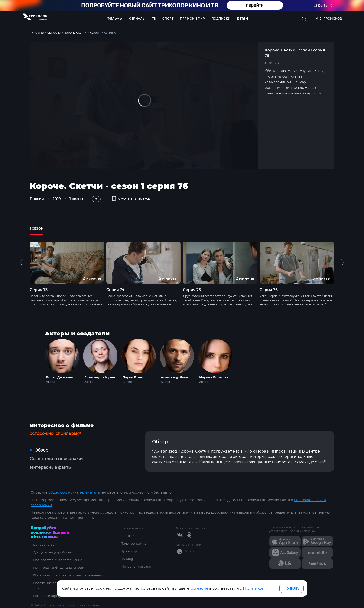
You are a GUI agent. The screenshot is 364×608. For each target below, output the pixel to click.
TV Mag (128, 559)
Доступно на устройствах (52, 552)
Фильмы (115, 18)
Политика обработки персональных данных (68, 575)
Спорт (168, 18)
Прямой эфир (192, 18)
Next (343, 268)
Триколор (130, 551)
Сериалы (137, 18)
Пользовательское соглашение (58, 560)
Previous (22, 268)
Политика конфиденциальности (58, 568)
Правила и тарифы (47, 596)
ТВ (154, 18)
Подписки (221, 18)
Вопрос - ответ (43, 545)
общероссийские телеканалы (74, 492)
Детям (243, 18)
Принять (292, 588)
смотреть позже (133, 200)
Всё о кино (131, 536)
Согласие (199, 588)
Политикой (254, 588)
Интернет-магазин (137, 566)
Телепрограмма (135, 543)
